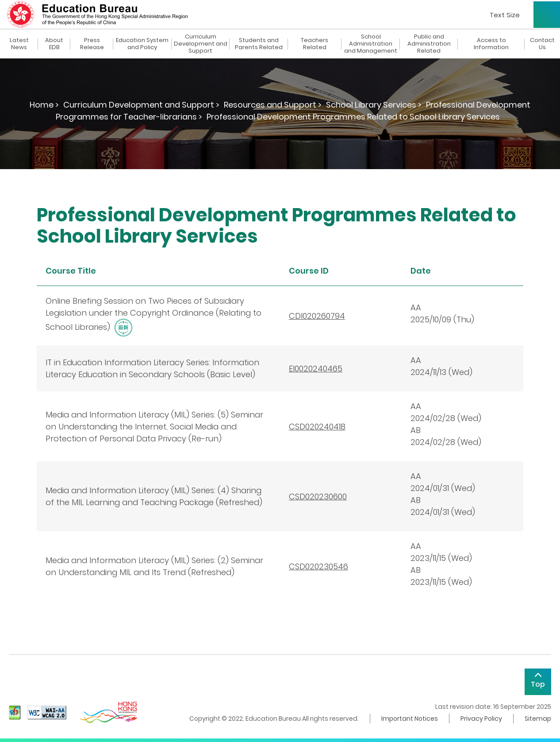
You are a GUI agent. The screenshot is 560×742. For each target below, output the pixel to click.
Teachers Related (315, 44)
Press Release (92, 44)
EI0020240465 (316, 369)
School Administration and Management (371, 44)
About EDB (54, 44)
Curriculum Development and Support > (141, 105)
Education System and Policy (142, 44)
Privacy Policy (481, 719)
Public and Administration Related (429, 44)
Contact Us (542, 44)
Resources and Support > (273, 105)
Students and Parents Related (259, 44)
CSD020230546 (318, 566)
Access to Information (491, 44)
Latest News (19, 44)
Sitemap (538, 719)
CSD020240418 (317, 427)
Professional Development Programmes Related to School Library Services (353, 117)
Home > (44, 105)
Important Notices (410, 719)
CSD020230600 (318, 497)
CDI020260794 (317, 316)
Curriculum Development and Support (201, 44)
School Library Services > (374, 105)
